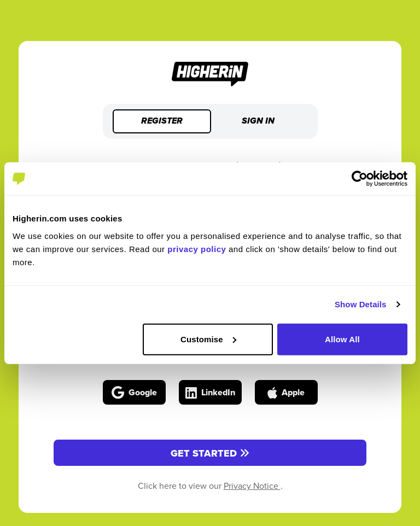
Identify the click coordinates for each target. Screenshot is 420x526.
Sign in (258, 121)
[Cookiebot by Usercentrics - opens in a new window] (360, 179)
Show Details (361, 304)
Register (162, 121)
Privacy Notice (252, 486)
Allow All (342, 339)
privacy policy (197, 249)
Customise (208, 339)
